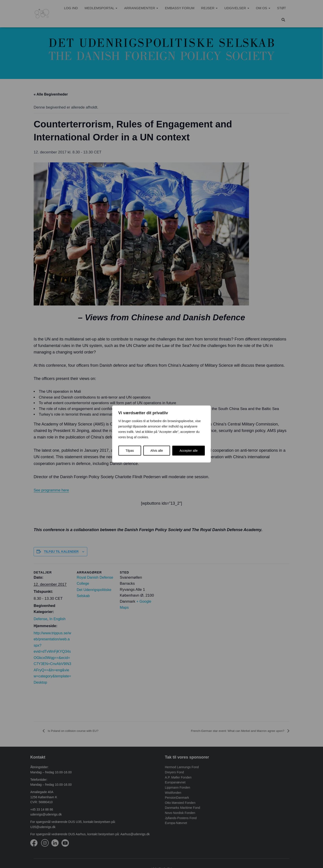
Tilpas (130, 451)
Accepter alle (189, 451)
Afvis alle (157, 451)
